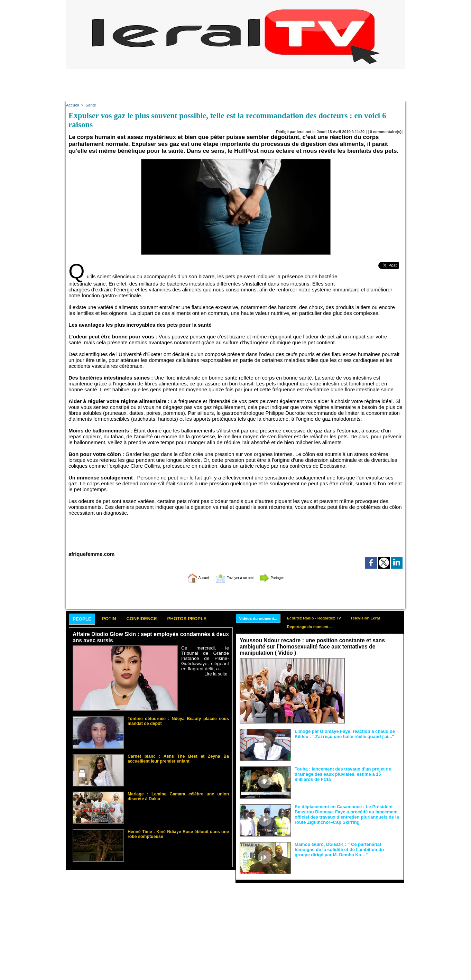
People (84, 619)
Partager (281, 577)
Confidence (151, 619)
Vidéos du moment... (260, 618)
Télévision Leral (374, 618)
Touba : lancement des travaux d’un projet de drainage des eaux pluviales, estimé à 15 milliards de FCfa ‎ (347, 773)
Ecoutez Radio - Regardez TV (319, 618)
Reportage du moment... (314, 627)
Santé (90, 105)
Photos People (202, 619)
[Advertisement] (236, 85)
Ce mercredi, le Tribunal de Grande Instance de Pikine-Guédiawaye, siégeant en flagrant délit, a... (205, 658)
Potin (114, 619)
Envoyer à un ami (234, 577)
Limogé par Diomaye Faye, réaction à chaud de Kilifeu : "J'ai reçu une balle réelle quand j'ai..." (341, 733)
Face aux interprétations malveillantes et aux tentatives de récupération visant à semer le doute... (374, 670)
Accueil (72, 105)
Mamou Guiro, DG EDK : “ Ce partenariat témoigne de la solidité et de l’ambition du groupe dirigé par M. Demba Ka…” (347, 849)
